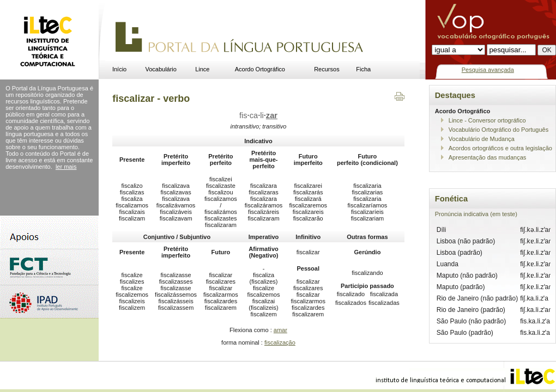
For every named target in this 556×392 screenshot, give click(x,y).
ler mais (66, 167)
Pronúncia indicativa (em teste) (476, 214)
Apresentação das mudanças (487, 157)
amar (280, 330)
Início (119, 69)
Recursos (327, 69)
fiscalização (280, 342)
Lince (202, 69)
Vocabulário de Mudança (482, 139)
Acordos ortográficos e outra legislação (500, 148)
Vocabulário (161, 69)
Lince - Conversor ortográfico (487, 120)
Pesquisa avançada (488, 70)
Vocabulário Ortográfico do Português (498, 130)
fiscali (258, 115)
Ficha (363, 69)
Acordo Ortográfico (260, 69)
